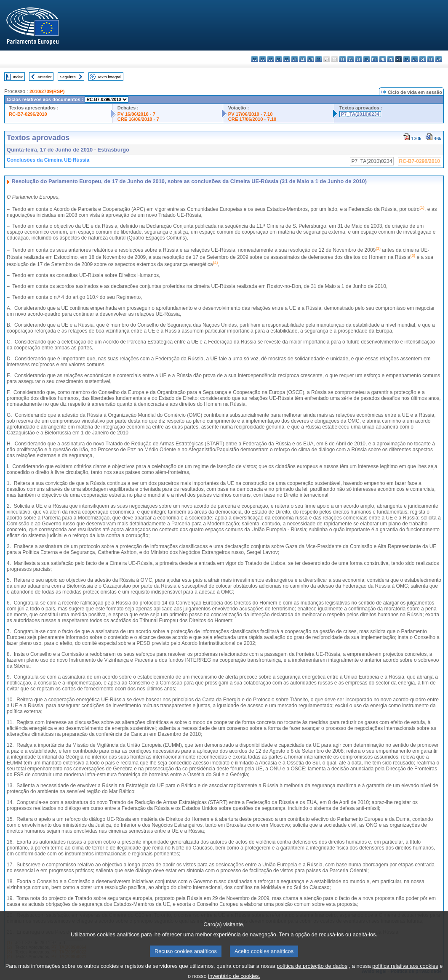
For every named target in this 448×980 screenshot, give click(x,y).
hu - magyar (367, 59)
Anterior (45, 77)
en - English (311, 59)
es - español (263, 59)
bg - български (255, 59)
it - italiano (343, 59)
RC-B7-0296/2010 (28, 114)
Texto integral (109, 77)
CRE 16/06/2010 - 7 (138, 119)
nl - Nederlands (383, 59)
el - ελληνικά (303, 59)
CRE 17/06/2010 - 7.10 (252, 119)
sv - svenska (439, 59)
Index (18, 77)
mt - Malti (375, 59)
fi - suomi (431, 59)
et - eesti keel (295, 59)
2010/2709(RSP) (47, 91)
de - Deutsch (287, 59)
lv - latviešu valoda (351, 59)
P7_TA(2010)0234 (360, 114)
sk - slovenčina (415, 59)
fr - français (319, 59)
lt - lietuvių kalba (359, 59)
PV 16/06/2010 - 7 (136, 114)
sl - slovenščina (423, 59)
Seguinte (68, 77)
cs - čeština (271, 59)
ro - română (407, 59)
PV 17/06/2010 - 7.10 (251, 114)
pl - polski (391, 59)
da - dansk (279, 59)
